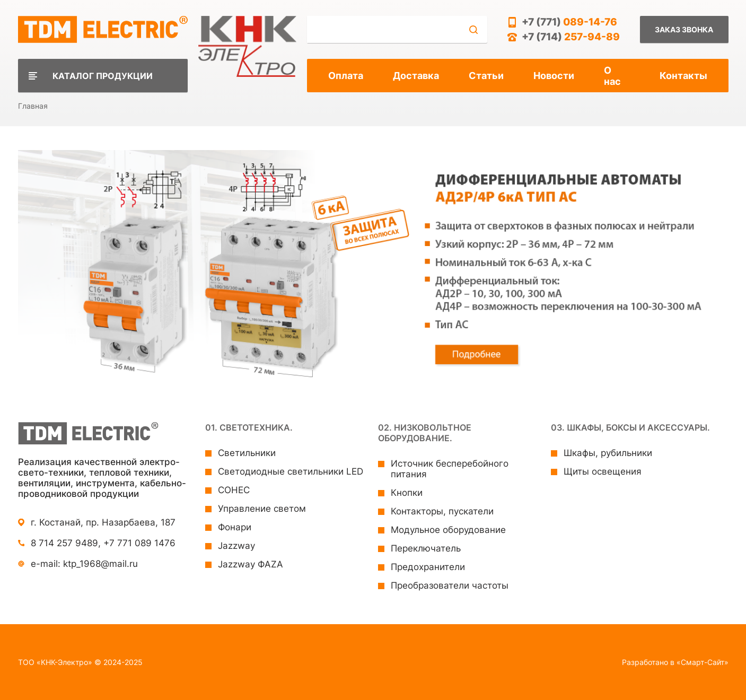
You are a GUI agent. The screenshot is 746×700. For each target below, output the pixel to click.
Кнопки (407, 493)
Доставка (416, 76)
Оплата (346, 76)
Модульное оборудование (448, 530)
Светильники (247, 453)
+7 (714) (571, 37)
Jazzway (236, 546)
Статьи (486, 76)
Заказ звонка (684, 29)
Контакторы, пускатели (442, 511)
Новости (554, 76)
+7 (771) (569, 22)
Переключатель (426, 548)
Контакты (683, 76)
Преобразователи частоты (450, 585)
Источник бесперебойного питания (450, 469)
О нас (612, 76)
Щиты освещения (603, 471)
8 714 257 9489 (64, 543)
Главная (33, 106)
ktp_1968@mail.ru (100, 564)
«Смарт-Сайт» (703, 662)
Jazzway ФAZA (251, 564)
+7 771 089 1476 (139, 543)
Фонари (235, 527)
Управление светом (262, 509)
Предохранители (428, 567)
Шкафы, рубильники (608, 453)
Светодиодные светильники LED (291, 471)
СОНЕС (234, 490)
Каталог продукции (103, 76)
